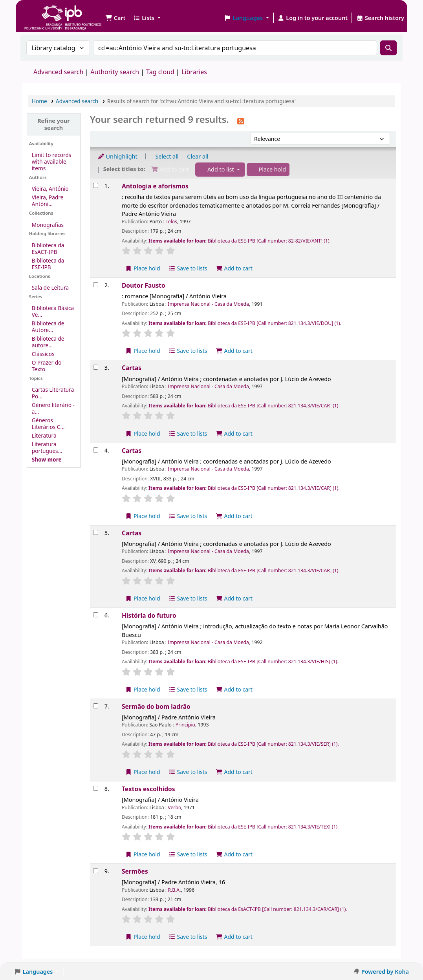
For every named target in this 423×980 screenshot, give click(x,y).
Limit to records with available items (52, 162)
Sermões (135, 871)
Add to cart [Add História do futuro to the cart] (234, 689)
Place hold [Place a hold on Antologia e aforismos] (143, 268)
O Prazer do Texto (47, 366)
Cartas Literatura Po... (53, 393)
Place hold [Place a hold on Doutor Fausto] (143, 351)
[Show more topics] (47, 459)
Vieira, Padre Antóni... (48, 201)
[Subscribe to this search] (241, 120)
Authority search (115, 72)
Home (39, 101)
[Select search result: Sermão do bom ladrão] (96, 706)
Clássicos (43, 354)
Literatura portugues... (47, 447)
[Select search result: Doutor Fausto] (96, 285)
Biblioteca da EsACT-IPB (48, 248)
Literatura (44, 435)
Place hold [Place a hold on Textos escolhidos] (143, 854)
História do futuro (149, 615)
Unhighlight (117, 156)
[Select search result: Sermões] (96, 871)
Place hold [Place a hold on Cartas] (143, 433)
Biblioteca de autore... (48, 342)
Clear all (198, 156)
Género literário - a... (53, 408)
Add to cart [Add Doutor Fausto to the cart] (234, 351)
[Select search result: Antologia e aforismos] (96, 185)
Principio (185, 725)
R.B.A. (174, 890)
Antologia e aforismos (155, 186)
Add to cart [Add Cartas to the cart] (234, 433)
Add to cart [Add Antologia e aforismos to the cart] (234, 268)
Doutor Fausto (144, 285)
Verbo (174, 808)
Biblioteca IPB (43, 12)
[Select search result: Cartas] (96, 367)
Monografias (48, 225)
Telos (171, 222)
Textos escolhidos (148, 789)
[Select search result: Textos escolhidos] (96, 788)
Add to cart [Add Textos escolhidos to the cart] (234, 854)
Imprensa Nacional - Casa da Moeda (208, 304)
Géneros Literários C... (48, 423)
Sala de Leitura (50, 287)
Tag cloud (160, 72)
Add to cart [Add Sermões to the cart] (234, 937)
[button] (115, 18)
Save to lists (188, 268)
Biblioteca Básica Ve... (53, 311)
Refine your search (54, 124)
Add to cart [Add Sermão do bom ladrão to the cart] (234, 772)
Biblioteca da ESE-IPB (48, 264)
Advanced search (58, 72)
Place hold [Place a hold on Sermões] (143, 937)
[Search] (388, 48)
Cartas (132, 368)
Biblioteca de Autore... (48, 327)
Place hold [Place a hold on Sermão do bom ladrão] (143, 772)
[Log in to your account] (313, 18)
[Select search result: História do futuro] (96, 615)
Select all (167, 156)
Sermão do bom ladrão (156, 706)
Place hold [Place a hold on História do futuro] (143, 689)
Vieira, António (50, 189)
